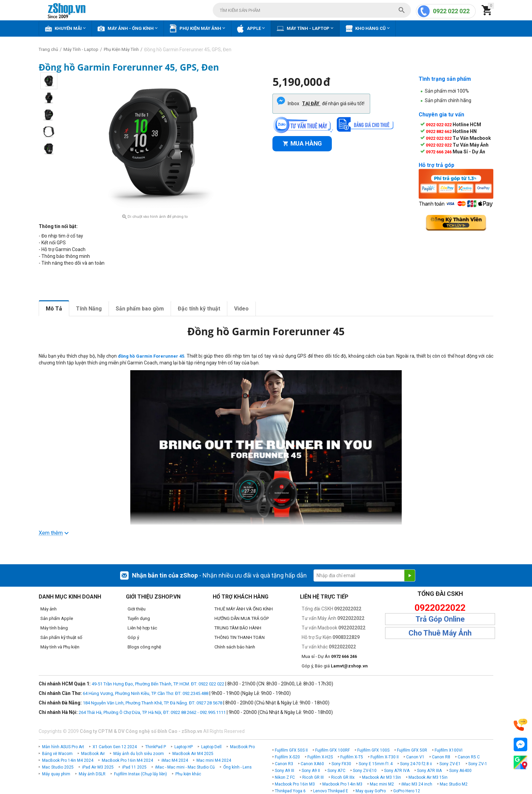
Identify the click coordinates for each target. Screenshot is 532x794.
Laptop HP (184, 747)
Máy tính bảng (54, 628)
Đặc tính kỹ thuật (199, 309)
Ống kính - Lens (237, 767)
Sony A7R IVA (397, 771)
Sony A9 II (311, 771)
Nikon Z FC (285, 777)
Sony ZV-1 (478, 764)
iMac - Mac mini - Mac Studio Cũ (185, 767)
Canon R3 (284, 764)
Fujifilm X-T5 (352, 757)
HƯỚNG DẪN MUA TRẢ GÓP (242, 618)
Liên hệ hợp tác (142, 628)
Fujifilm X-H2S (320, 757)
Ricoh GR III (313, 777)
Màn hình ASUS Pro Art (63, 747)
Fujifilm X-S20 (287, 757)
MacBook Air (93, 754)
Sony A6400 (460, 771)
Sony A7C (336, 771)
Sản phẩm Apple (57, 618)
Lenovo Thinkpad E (331, 791)
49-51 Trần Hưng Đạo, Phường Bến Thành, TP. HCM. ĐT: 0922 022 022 (158, 684)
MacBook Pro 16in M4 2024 (127, 760)
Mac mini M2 (382, 784)
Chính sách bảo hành (235, 647)
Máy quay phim (56, 774)
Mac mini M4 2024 (214, 760)
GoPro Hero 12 (407, 791)
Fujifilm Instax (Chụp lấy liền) (140, 774)
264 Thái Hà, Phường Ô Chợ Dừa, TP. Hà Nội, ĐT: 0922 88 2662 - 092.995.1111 (152, 712)
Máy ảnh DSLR (92, 774)
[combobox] (312, 10)
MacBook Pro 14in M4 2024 (68, 760)
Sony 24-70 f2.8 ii (416, 764)
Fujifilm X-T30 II (385, 757)
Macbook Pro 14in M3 (342, 784)
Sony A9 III (284, 771)
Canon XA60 (312, 764)
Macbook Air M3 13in (382, 777)
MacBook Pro (242, 747)
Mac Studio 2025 (58, 767)
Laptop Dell (211, 747)
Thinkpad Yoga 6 (290, 791)
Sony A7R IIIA (429, 771)
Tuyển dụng (139, 618)
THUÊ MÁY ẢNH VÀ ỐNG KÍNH (244, 609)
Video (241, 309)
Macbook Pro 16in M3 (295, 784)
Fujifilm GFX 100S (373, 750)
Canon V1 (415, 757)
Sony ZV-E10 (365, 771)
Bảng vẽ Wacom (57, 754)
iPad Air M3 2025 (98, 767)
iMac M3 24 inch (417, 784)
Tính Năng (89, 309)
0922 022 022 (451, 11)
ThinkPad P (156, 747)
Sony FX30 (341, 764)
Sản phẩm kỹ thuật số (61, 637)
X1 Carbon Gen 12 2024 (115, 747)
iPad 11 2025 (134, 767)
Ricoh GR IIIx (343, 777)
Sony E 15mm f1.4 (376, 764)
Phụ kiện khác (188, 774)
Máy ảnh (49, 609)
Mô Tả (54, 309)
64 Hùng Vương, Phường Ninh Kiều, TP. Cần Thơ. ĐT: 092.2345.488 (146, 693)
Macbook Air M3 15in (428, 777)
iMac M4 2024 (175, 760)
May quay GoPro (371, 791)
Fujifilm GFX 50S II (291, 750)
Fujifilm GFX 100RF (332, 750)
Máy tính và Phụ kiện (60, 647)
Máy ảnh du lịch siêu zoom (139, 754)
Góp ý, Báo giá (335, 666)
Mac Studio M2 (454, 784)
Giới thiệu (137, 609)
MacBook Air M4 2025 (193, 754)
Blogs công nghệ (144, 647)
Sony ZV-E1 (450, 764)
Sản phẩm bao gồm (140, 309)
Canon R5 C (469, 757)
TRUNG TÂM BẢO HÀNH (238, 628)
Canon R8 (441, 757)
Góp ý (133, 637)
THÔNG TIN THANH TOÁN (240, 637)
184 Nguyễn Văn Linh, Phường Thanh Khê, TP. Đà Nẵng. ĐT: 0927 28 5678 (153, 703)
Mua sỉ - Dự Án (329, 656)
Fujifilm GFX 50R (412, 750)
